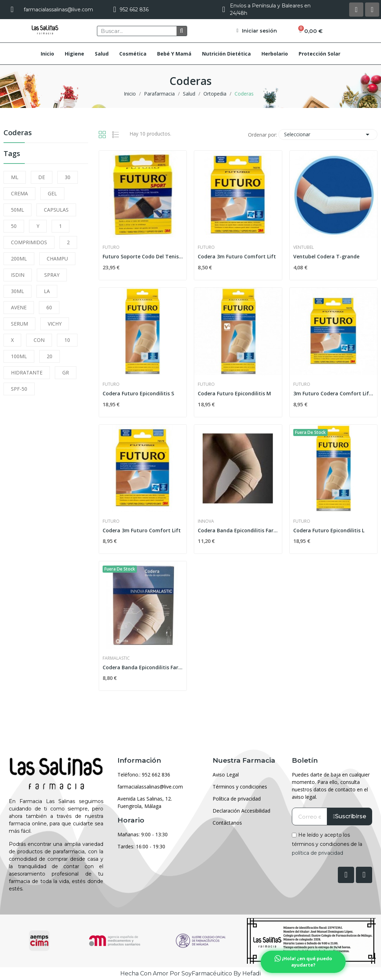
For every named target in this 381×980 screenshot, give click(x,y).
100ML (19, 356)
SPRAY (52, 275)
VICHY (55, 324)
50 (14, 226)
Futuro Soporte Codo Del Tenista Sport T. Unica (143, 256)
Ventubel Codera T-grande (326, 256)
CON (39, 340)
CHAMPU (57, 259)
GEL (52, 193)
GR (66, 372)
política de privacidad (317, 853)
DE (42, 177)
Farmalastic (116, 658)
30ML (18, 291)
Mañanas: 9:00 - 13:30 (143, 834)
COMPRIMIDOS (29, 242)
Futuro (111, 247)
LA (47, 291)
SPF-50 (19, 389)
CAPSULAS (56, 210)
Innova (206, 521)
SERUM (19, 324)
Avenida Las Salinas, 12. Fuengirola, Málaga (145, 802)
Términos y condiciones (240, 787)
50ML (18, 210)
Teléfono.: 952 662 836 (144, 775)
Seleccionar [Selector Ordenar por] (328, 134)
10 (67, 340)
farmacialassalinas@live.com (150, 787)
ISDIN (18, 275)
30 (68, 177)
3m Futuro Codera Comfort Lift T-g (333, 393)
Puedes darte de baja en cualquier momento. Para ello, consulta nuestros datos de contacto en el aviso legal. (331, 786)
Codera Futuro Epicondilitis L (329, 530)
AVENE (19, 307)
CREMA (19, 193)
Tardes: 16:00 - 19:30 (141, 846)
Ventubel (304, 247)
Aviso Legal (226, 775)
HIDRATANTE (27, 372)
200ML (19, 259)
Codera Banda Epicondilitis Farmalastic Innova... (238, 530)
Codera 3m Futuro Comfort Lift (237, 256)
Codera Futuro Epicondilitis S (138, 393)
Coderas (18, 133)
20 (50, 356)
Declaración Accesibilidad (241, 811)
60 (49, 307)
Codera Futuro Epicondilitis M (234, 393)
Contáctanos (227, 823)
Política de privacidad (237, 799)
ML (15, 177)
